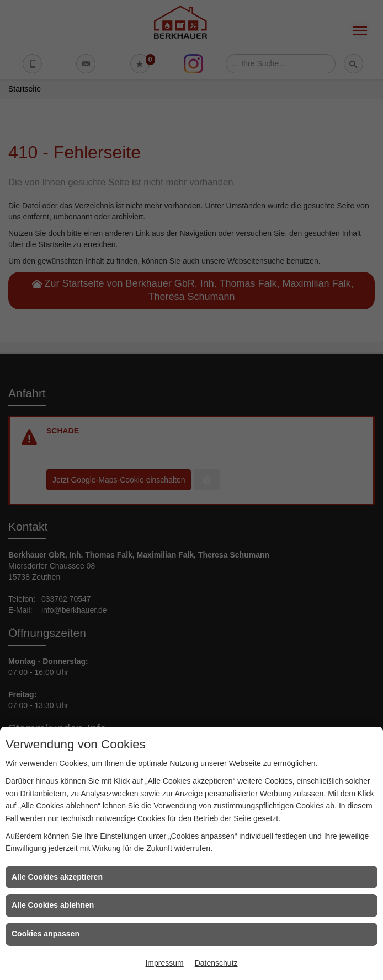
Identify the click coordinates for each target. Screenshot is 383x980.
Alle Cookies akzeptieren (57, 877)
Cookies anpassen (46, 934)
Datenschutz (216, 963)
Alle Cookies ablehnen (53, 905)
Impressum (164, 963)
